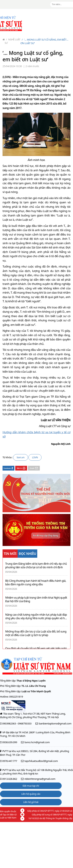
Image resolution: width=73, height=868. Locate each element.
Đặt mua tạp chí (31, 786)
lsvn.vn (21, 457)
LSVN (35, 457)
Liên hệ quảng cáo (31, 794)
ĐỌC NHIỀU (28, 554)
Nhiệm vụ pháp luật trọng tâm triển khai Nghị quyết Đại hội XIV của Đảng (36, 599)
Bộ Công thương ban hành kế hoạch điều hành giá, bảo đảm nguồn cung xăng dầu (36, 583)
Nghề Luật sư (13, 41)
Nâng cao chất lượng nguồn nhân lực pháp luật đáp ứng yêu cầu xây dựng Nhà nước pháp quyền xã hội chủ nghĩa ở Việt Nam (36, 616)
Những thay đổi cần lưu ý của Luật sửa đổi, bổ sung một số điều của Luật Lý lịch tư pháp (36, 633)
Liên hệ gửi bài (31, 802)
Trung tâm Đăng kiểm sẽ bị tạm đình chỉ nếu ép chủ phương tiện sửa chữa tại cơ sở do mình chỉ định (36, 566)
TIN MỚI (10, 554)
